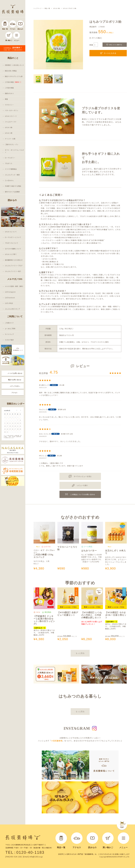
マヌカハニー (9, 105)
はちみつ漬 (9, 133)
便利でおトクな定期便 (12, 192)
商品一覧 (47, 8)
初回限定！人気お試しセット (14, 65)
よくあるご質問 (10, 329)
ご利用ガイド (9, 323)
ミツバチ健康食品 (11, 169)
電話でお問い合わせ (15, 380)
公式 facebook (10, 298)
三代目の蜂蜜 (13, 82)
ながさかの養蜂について (13, 249)
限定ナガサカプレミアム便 (14, 76)
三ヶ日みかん (9, 180)
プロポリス (9, 163)
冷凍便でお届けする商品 (13, 186)
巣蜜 (6, 99)
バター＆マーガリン (11, 110)
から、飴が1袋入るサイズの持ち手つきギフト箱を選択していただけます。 (102, 170)
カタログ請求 (9, 340)
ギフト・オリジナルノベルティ (14, 151)
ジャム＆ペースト (11, 122)
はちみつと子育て (11, 254)
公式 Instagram (10, 292)
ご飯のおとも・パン (12, 144)
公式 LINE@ (9, 303)
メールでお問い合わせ (15, 373)
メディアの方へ (15, 386)
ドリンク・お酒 (10, 139)
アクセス (14, 393)
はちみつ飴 (9, 127)
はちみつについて (11, 232)
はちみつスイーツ (11, 116)
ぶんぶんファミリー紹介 (13, 271)
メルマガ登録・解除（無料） (14, 286)
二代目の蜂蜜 (9, 88)
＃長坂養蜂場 (57, 741)
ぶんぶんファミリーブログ (14, 266)
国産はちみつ (9, 93)
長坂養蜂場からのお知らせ (14, 260)
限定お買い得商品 (11, 71)
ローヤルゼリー (10, 158)
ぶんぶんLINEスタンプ (12, 309)
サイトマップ (9, 334)
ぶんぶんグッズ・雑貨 (12, 175)
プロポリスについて (11, 243)
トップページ (38, 8)
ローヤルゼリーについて (13, 237)
